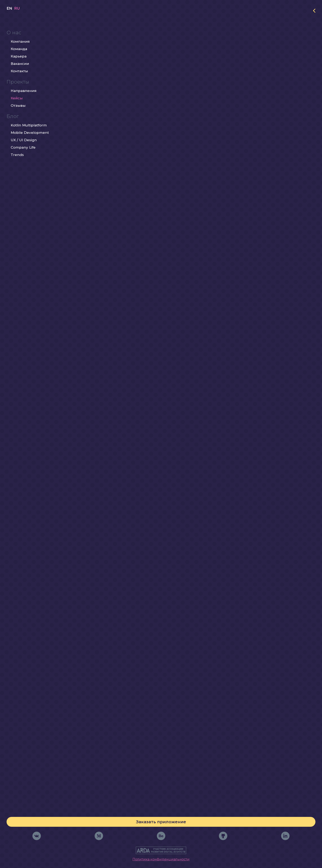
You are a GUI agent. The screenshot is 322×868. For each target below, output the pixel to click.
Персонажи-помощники (157, 737)
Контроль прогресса (158, 750)
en (9, 22)
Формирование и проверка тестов (151, 711)
